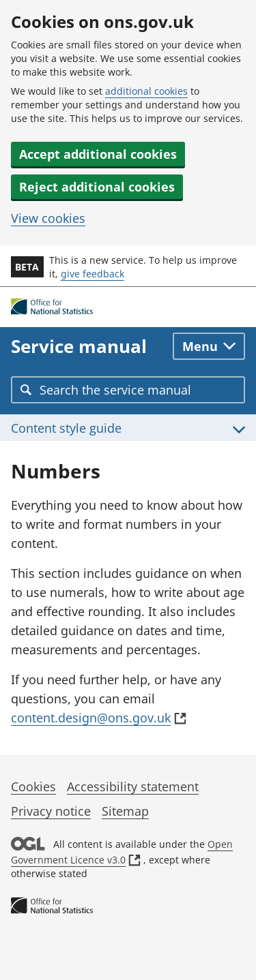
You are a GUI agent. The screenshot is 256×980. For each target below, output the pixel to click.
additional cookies (146, 91)
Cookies (33, 786)
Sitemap (125, 811)
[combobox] (128, 390)
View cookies (48, 218)
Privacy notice (51, 811)
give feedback (93, 274)
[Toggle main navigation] (209, 346)
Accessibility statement (133, 786)
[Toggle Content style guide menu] (128, 428)
